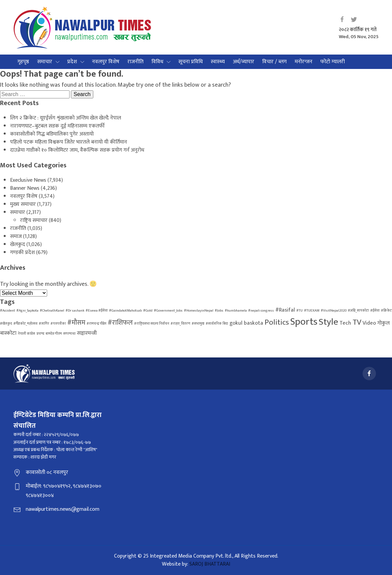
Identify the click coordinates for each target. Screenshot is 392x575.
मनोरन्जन (304, 62)
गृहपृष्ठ (23, 62)
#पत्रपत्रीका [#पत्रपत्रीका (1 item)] (58, 324)
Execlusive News (28, 180)
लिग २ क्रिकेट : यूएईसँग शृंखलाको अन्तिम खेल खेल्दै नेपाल (66, 118)
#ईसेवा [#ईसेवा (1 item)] (375, 311)
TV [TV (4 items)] (357, 322)
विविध (157, 62)
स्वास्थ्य (218, 62)
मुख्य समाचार (23, 204)
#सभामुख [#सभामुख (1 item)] (198, 324)
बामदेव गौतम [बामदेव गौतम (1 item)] (54, 334)
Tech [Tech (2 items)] (345, 323)
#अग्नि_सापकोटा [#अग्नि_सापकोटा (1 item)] (358, 311)
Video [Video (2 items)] (369, 323)
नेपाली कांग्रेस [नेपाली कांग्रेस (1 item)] (26, 334)
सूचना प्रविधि (190, 62)
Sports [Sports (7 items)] (304, 322)
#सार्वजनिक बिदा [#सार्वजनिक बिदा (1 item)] (217, 324)
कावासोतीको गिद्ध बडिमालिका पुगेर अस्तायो (52, 134)
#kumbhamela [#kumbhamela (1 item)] (236, 311)
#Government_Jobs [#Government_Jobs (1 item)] (168, 311)
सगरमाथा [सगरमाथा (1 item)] (69, 334)
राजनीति (135, 62)
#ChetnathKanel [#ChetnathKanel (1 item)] (52, 311)
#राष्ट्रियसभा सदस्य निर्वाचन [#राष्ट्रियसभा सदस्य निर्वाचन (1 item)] (152, 324)
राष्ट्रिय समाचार (34, 220)
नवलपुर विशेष (106, 62)
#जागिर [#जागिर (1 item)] (44, 324)
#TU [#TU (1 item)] (300, 311)
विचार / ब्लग (274, 62)
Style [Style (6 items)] (328, 322)
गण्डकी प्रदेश (22, 253)
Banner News (25, 188)
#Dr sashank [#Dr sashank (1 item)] (75, 311)
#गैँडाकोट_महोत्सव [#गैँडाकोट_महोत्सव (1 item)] (25, 324)
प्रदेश (72, 62)
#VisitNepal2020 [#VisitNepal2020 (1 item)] (334, 311)
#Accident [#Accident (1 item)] (8, 311)
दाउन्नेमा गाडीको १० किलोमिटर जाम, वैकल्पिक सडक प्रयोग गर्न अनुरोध (77, 150)
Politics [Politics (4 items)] (277, 322)
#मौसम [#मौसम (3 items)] (76, 323)
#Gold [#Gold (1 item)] (148, 311)
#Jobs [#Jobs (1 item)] (219, 311)
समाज (16, 236)
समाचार (45, 62)
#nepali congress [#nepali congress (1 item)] (261, 311)
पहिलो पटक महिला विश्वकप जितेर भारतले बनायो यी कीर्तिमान (69, 142)
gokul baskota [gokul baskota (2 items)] (246, 323)
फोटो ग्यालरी (333, 62)
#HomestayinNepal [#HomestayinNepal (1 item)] (199, 311)
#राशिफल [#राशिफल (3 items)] (120, 323)
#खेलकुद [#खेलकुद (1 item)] (6, 324)
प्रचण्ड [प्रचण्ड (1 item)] (40, 334)
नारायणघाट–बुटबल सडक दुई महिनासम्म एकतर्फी (57, 126)
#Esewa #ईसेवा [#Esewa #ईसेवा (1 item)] (97, 311)
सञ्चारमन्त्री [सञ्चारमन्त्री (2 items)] (87, 333)
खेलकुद (18, 244)
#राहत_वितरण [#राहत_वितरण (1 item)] (180, 324)
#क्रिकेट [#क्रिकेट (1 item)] (386, 311)
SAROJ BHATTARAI (210, 564)
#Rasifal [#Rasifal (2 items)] (285, 310)
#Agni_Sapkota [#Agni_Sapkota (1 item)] (27, 311)
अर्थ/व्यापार (243, 62)
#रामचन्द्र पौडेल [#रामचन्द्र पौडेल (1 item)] (96, 324)
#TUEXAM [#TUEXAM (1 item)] (312, 311)
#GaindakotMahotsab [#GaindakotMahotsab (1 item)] (125, 311)
